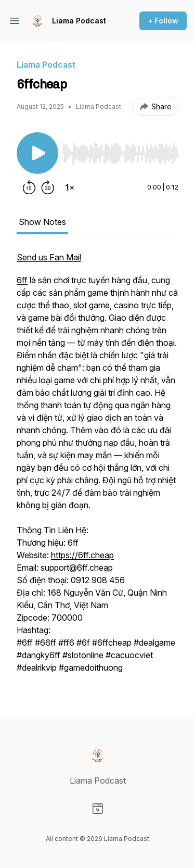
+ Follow (163, 21)
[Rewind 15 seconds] (29, 187)
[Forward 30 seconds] (48, 187)
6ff (22, 280)
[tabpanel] (97, 468)
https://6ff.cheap (82, 555)
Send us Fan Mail (49, 257)
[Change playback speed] (70, 187)
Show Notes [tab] (42, 222)
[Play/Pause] (37, 153)
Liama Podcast (79, 21)
